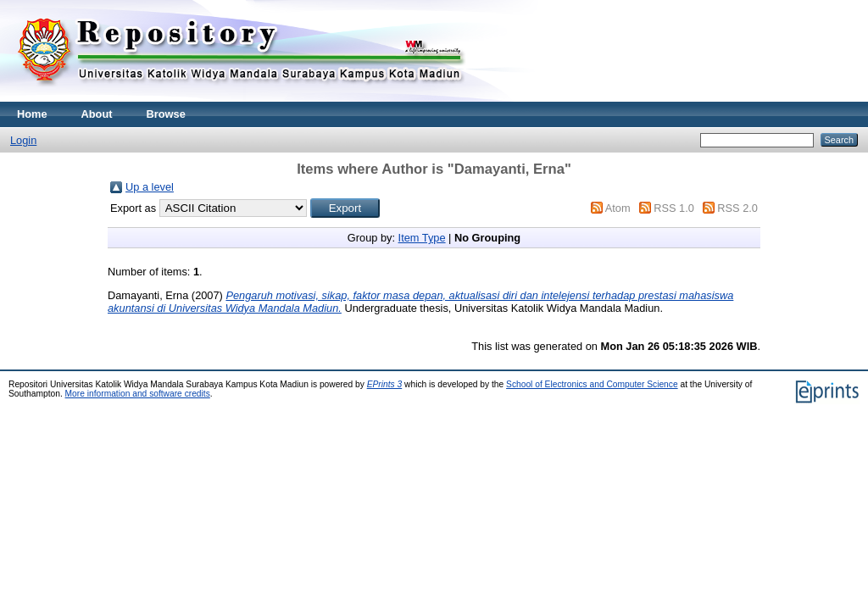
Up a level (150, 187)
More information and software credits (138, 394)
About (97, 114)
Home (32, 114)
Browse (166, 114)
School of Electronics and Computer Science (592, 384)
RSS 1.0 (674, 208)
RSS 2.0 (737, 208)
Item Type (422, 238)
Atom (618, 208)
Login (23, 140)
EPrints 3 (385, 384)
